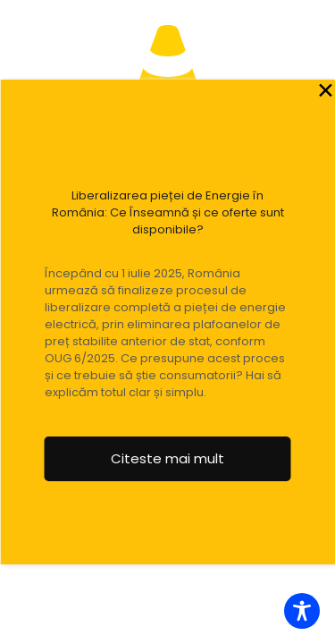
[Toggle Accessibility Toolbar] (302, 611)
